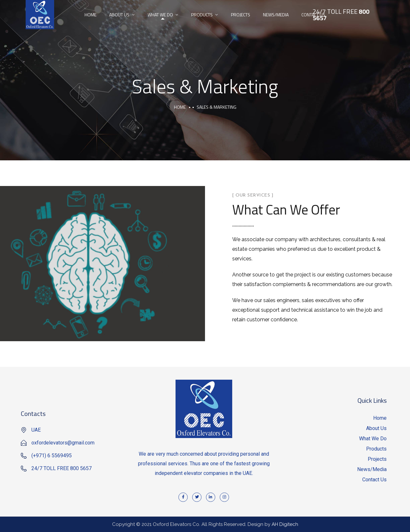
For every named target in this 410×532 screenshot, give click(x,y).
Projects (241, 15)
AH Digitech (285, 524)
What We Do (160, 15)
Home (90, 15)
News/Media (276, 15)
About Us (119, 15)
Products (202, 15)
